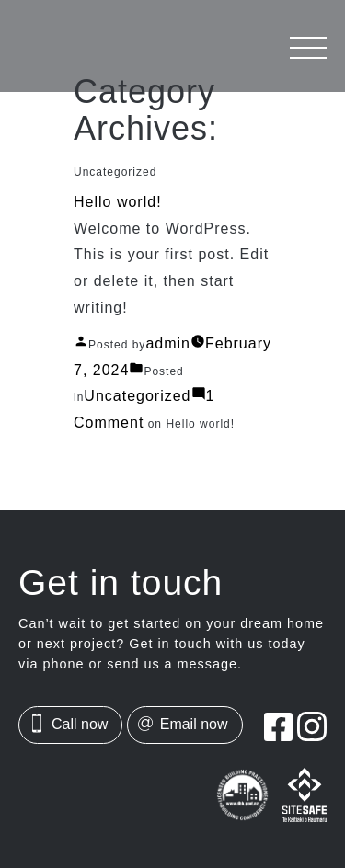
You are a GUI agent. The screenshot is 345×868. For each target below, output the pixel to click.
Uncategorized (142, 396)
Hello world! (117, 200)
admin (168, 343)
